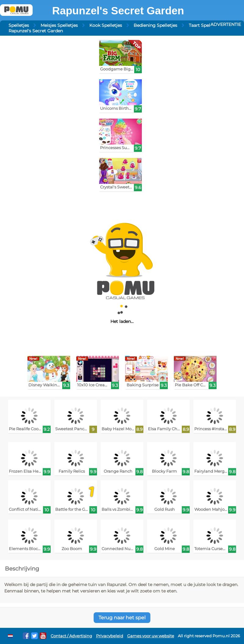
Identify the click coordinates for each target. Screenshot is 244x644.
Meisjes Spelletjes (59, 25)
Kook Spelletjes (106, 25)
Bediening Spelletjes (155, 25)
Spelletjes (19, 25)
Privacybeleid (110, 636)
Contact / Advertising (71, 636)
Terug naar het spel (122, 618)
